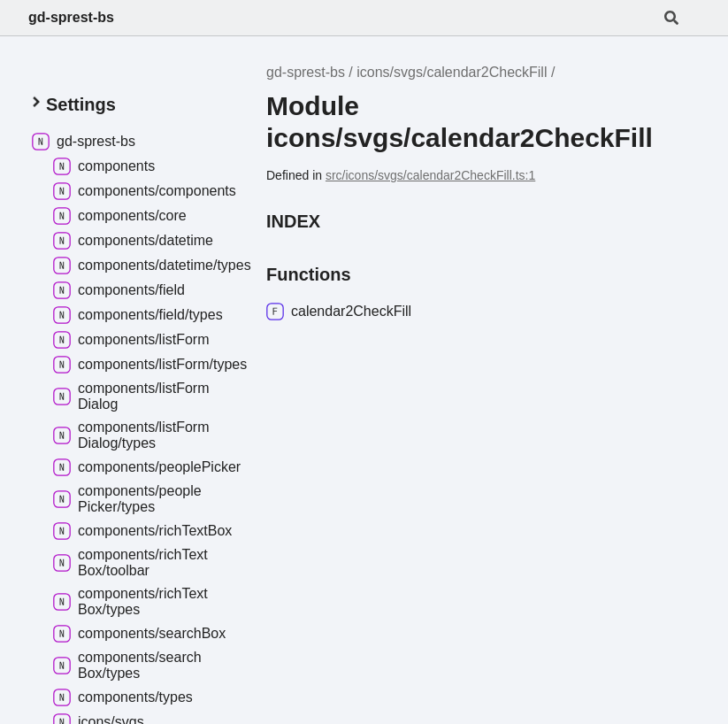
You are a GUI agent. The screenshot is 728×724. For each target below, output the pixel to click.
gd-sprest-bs (71, 17)
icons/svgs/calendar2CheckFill (452, 72)
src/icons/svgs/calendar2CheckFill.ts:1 (430, 175)
